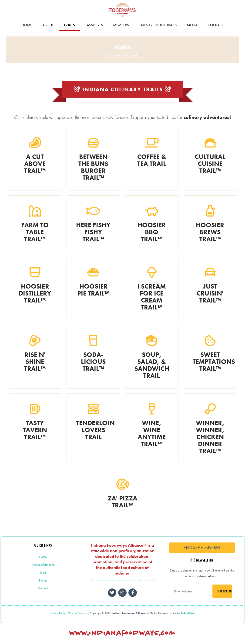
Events (43, 581)
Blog (43, 573)
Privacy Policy (58, 614)
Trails (69, 25)
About (48, 25)
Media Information (43, 565)
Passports (94, 25)
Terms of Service (77, 614)
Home (27, 25)
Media (192, 25)
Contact (216, 25)
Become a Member (202, 548)
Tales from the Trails (158, 25)
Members (121, 25)
